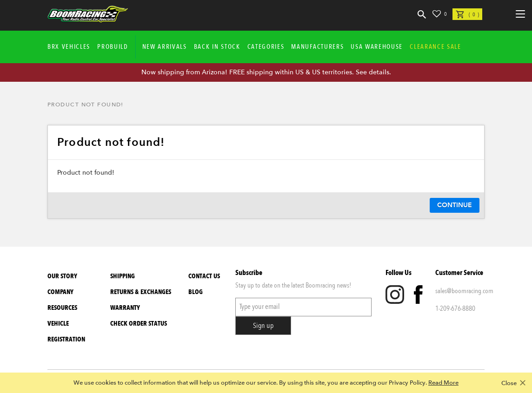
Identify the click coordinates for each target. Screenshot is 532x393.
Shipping (123, 276)
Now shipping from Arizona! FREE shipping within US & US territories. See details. (266, 72)
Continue (455, 205)
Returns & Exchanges (141, 292)
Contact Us (204, 276)
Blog (196, 292)
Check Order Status (139, 324)
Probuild (113, 47)
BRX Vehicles (69, 47)
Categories (266, 47)
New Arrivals (165, 47)
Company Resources (62, 300)
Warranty (125, 308)
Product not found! (86, 105)
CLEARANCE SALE (436, 47)
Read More (443, 383)
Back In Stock (217, 47)
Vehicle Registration (66, 331)
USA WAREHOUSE (377, 47)
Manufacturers (317, 47)
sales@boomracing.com (460, 291)
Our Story (62, 276)
